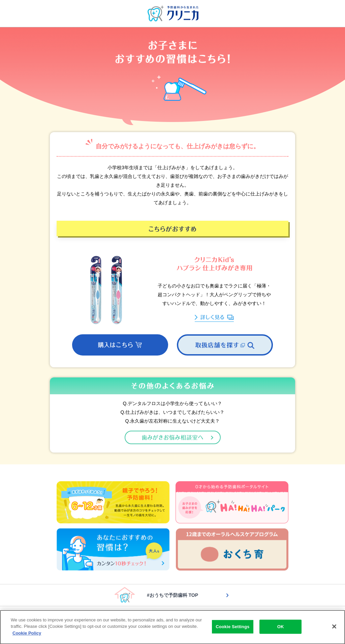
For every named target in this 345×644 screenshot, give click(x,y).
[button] (120, 345)
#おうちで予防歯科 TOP (172, 595)
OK (281, 628)
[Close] (334, 628)
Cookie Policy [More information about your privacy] (27, 634)
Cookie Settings (232, 628)
